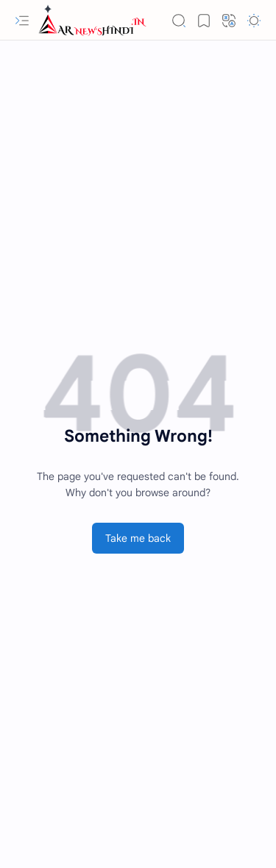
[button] (22, 21)
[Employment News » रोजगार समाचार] (92, 20)
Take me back (138, 538)
